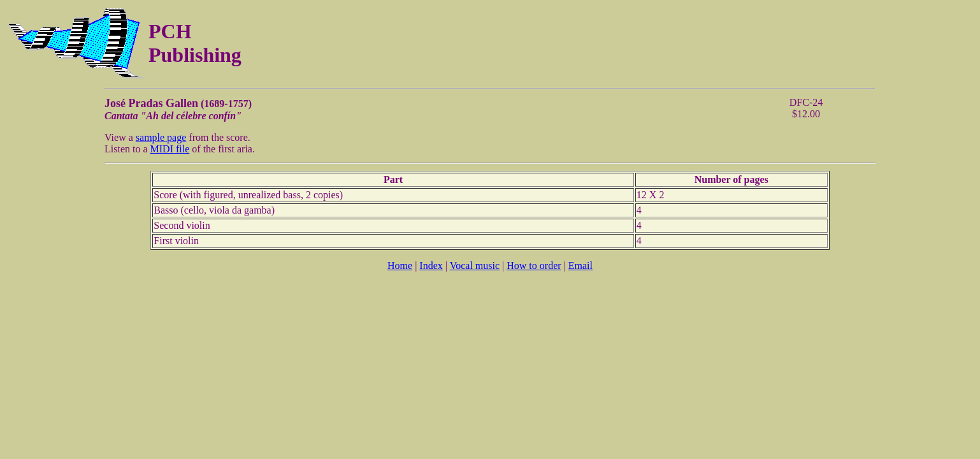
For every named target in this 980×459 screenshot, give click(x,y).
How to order (534, 266)
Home (400, 266)
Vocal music (475, 266)
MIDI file (170, 149)
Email (580, 266)
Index (431, 266)
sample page (161, 137)
